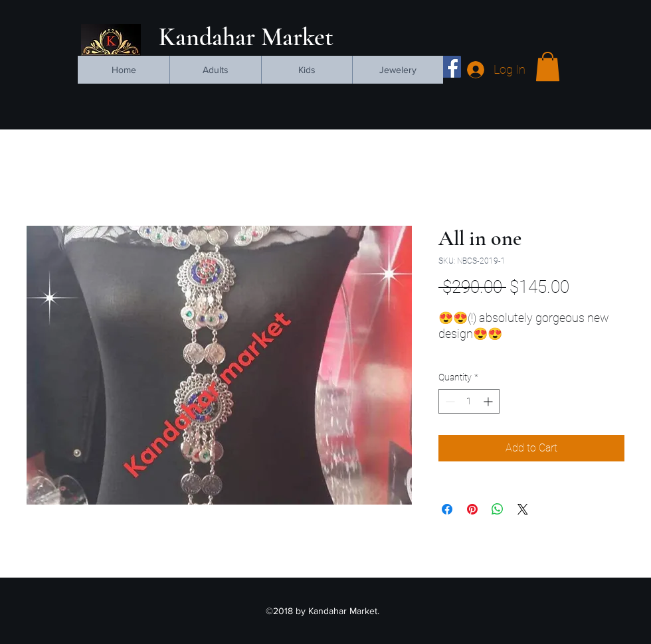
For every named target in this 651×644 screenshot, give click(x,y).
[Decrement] (449, 401)
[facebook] (450, 67)
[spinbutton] (469, 401)
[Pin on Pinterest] (472, 509)
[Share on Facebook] (447, 509)
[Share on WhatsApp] (498, 509)
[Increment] (489, 401)
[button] (548, 66)
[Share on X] (523, 509)
